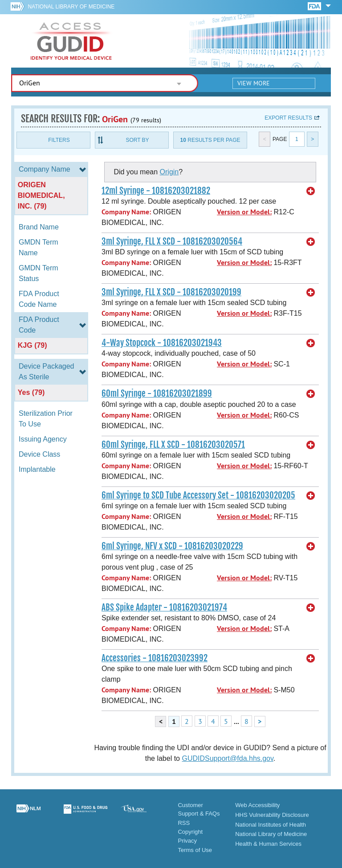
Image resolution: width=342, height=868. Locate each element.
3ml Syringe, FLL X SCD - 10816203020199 (171, 292)
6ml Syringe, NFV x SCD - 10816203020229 (172, 546)
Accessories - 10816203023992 (155, 658)
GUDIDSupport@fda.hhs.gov (227, 758)
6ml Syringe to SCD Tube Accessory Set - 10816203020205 (198, 495)
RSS (184, 823)
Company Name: (126, 212)
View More (254, 83)
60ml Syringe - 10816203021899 (157, 394)
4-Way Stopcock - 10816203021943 (162, 343)
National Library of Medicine (71, 7)
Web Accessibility (257, 805)
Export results (288, 118)
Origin (169, 172)
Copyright (190, 832)
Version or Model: (244, 212)
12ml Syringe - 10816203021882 (156, 191)
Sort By (137, 140)
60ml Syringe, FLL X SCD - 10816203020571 (173, 445)
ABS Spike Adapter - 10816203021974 (164, 607)
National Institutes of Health (271, 825)
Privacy (187, 841)
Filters (59, 140)
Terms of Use (195, 850)
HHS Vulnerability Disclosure (272, 815)
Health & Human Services (268, 844)
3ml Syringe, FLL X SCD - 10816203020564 (172, 241)
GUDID (71, 41)
